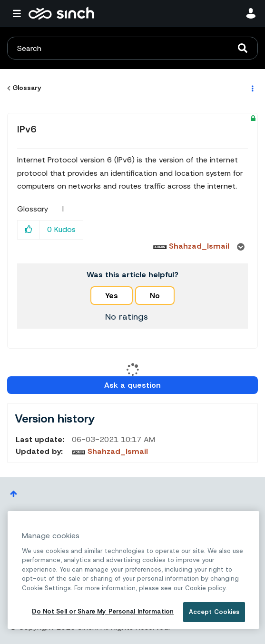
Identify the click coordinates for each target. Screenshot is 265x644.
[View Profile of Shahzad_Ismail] (199, 246)
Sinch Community (61, 13)
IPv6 (27, 129)
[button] (29, 230)
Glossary (27, 88)
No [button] (155, 296)
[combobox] (132, 48)
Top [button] (14, 494)
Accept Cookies (214, 612)
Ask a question (132, 385)
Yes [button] (112, 296)
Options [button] (252, 88)
